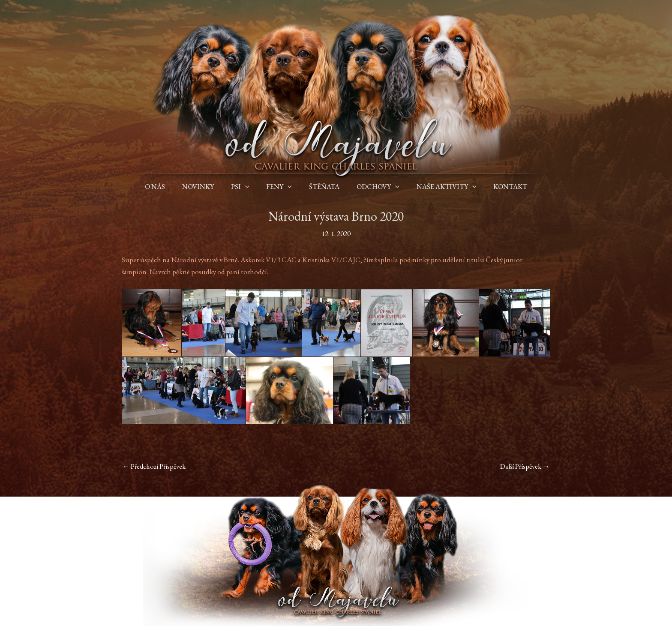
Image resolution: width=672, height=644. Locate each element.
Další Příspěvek (523, 467)
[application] (250, 187)
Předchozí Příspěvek (156, 467)
